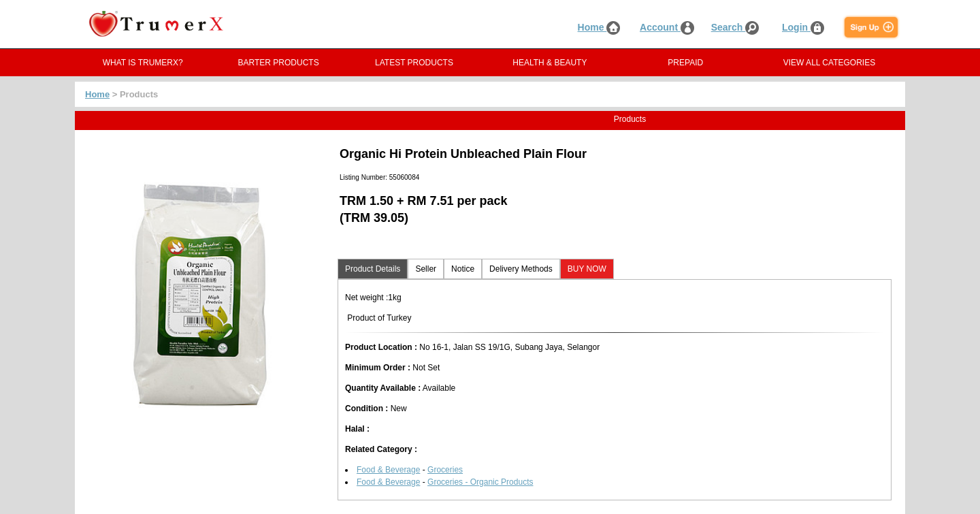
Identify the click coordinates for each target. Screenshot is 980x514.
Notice (463, 269)
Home (599, 27)
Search (735, 27)
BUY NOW (587, 269)
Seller (426, 269)
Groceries (445, 470)
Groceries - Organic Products (480, 482)
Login (803, 27)
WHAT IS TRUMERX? (143, 63)
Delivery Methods (521, 269)
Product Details (373, 269)
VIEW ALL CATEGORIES (829, 63)
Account (667, 27)
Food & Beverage (388, 470)
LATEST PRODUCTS (414, 63)
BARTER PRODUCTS (279, 63)
